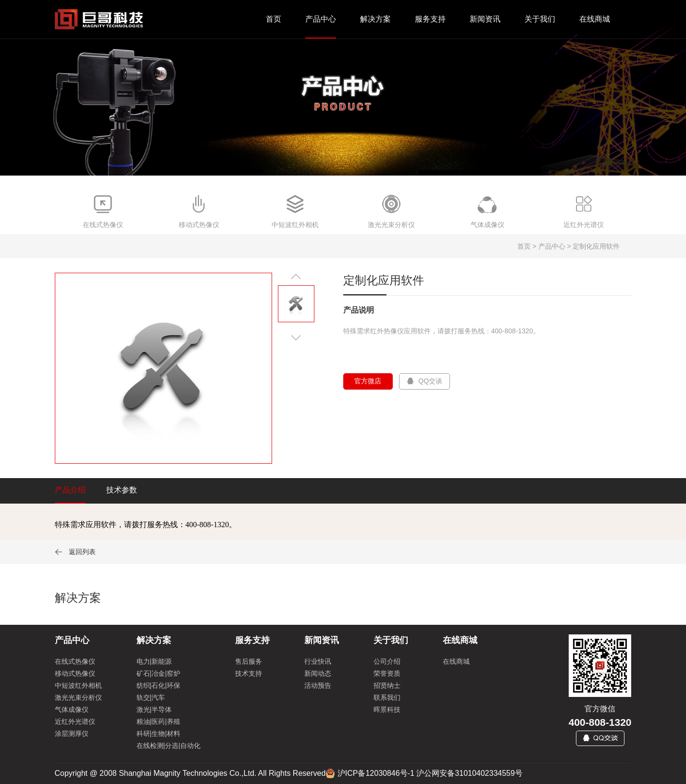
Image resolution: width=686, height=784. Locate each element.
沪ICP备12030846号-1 (376, 773)
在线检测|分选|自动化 (168, 746)
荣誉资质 (387, 673)
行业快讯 (318, 661)
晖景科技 (387, 709)
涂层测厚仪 (72, 733)
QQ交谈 (424, 381)
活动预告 (318, 685)
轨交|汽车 (151, 697)
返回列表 (75, 552)
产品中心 (321, 19)
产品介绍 (70, 490)
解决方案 (375, 19)
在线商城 (595, 19)
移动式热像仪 (75, 673)
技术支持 (249, 673)
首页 (274, 19)
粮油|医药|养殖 (158, 721)
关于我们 (540, 19)
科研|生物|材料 (158, 733)
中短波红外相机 (78, 685)
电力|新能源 (154, 661)
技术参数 (122, 490)
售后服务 (249, 661)
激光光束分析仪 (78, 697)
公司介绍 (387, 661)
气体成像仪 (72, 709)
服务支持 (430, 19)
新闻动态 (318, 673)
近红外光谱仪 (75, 721)
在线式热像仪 (75, 661)
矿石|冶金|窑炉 (158, 673)
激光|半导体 (154, 709)
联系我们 (387, 697)
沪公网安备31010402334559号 (469, 773)
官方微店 (368, 381)
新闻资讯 (485, 19)
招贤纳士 (387, 685)
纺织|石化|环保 (158, 685)
